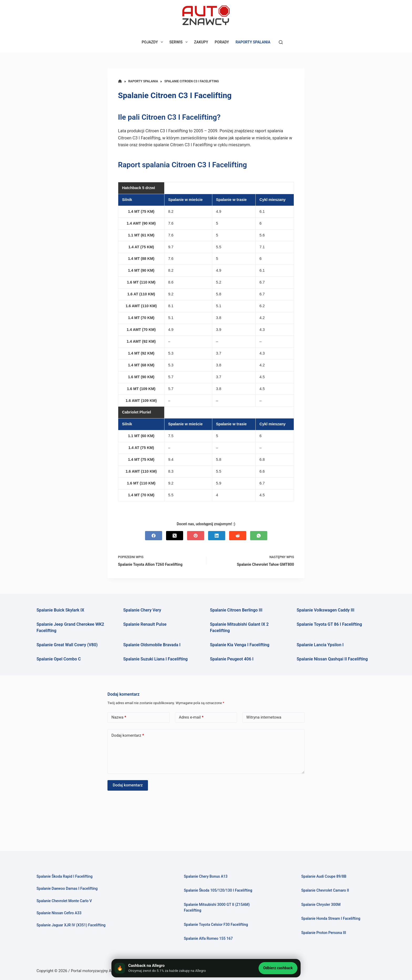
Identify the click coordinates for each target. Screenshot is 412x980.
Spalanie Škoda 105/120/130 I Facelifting (220, 890)
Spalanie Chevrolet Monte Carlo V (66, 901)
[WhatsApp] (259, 536)
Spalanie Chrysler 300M (322, 905)
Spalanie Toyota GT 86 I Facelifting (329, 624)
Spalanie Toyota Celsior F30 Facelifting (218, 925)
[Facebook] (154, 536)
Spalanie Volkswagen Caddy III (326, 610)
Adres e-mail (191, 717)
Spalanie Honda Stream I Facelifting (333, 918)
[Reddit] (238, 536)
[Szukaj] (281, 42)
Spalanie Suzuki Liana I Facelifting (155, 659)
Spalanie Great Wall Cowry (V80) (67, 645)
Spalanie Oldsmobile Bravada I (152, 645)
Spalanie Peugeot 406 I (232, 659)
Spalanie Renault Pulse (145, 624)
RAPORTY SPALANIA (253, 42)
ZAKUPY (201, 42)
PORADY (222, 42)
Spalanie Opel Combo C (59, 659)
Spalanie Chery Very (142, 610)
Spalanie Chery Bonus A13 (207, 876)
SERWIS (180, 42)
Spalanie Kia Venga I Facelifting (240, 645)
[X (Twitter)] (175, 536)
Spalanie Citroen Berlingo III (236, 610)
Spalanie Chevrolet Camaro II (327, 890)
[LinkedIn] (217, 536)
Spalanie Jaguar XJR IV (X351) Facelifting (73, 925)
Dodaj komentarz (128, 736)
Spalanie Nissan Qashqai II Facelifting (332, 659)
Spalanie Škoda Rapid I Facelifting (66, 876)
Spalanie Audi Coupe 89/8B (325, 876)
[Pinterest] (196, 536)
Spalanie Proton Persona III (325, 933)
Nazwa (119, 717)
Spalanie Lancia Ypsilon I (320, 645)
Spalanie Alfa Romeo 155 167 (210, 938)
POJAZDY (153, 42)
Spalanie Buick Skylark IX (60, 610)
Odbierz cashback (278, 968)
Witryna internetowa (264, 717)
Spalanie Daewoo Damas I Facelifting (69, 888)
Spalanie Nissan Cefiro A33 (60, 913)
